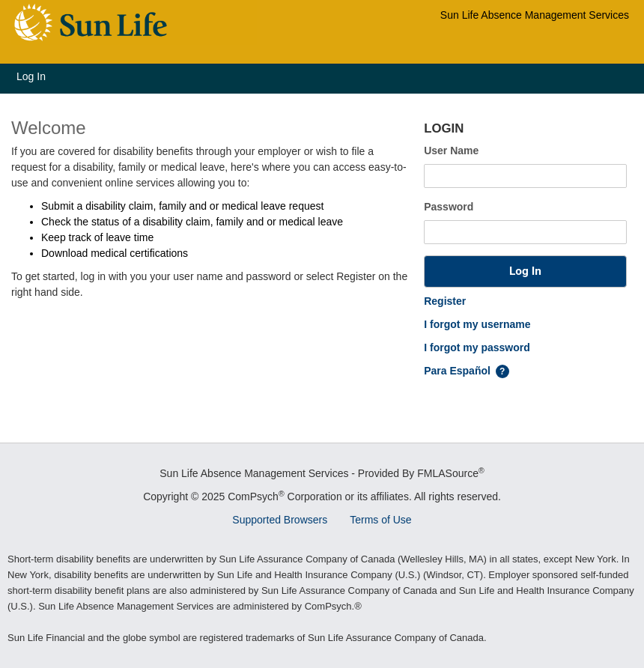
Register (445, 301)
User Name (451, 151)
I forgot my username (477, 324)
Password (449, 207)
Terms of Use (380, 520)
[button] (525, 271)
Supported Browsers (280, 520)
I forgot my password (477, 347)
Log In (31, 76)
